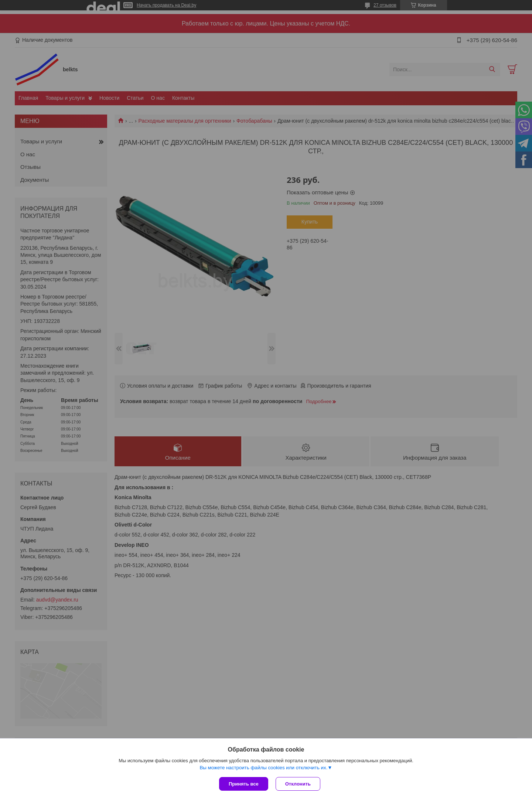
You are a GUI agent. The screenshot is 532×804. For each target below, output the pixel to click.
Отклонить (298, 784)
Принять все (244, 784)
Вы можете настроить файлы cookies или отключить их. (263, 768)
